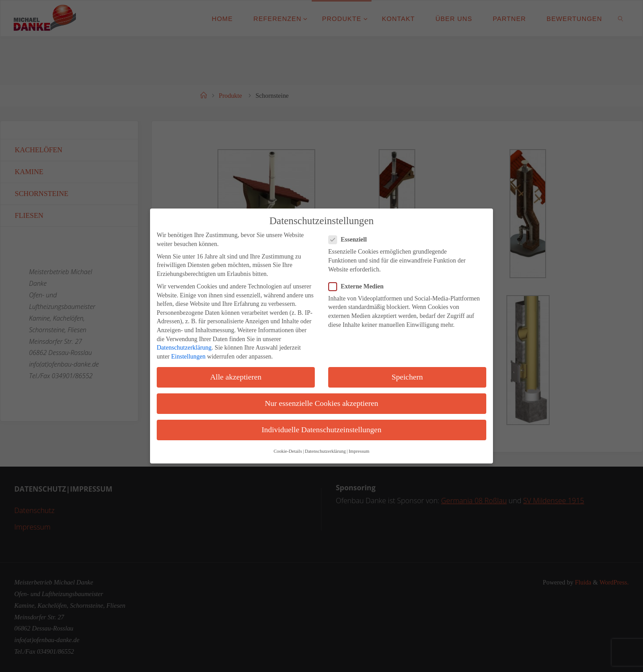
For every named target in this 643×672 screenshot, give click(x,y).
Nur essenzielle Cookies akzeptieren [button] (321, 403)
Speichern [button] (407, 377)
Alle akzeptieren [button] (236, 377)
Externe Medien (360, 286)
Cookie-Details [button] (288, 451)
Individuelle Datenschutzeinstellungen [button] (322, 430)
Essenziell (351, 240)
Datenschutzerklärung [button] (325, 451)
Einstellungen (188, 357)
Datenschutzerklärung (184, 348)
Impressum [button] (359, 451)
